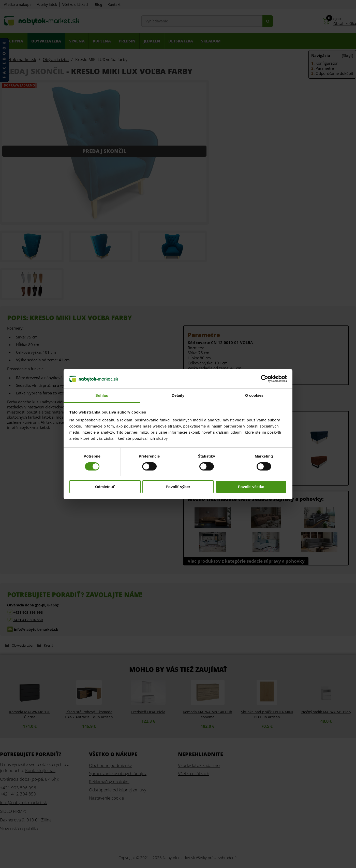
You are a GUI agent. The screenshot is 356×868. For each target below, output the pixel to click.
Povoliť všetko (251, 487)
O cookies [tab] (254, 395)
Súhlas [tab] (102, 395)
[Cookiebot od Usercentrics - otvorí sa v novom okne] (265, 379)
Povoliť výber (178, 487)
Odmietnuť (105, 487)
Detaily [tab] (178, 395)
